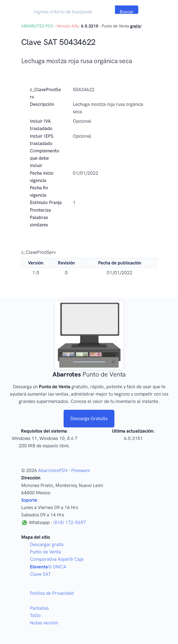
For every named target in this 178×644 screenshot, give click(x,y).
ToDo (35, 615)
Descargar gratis (47, 544)
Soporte (29, 500)
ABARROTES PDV (37, 26)
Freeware (81, 470)
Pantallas (39, 608)
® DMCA (48, 567)
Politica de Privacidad (52, 593)
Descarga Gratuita (89, 418)
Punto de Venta (45, 552)
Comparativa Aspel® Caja (57, 559)
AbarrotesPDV (53, 470)
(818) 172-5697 (70, 522)
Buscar (127, 11)
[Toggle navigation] (149, 12)
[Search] (72, 12)
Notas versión (44, 623)
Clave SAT (40, 574)
